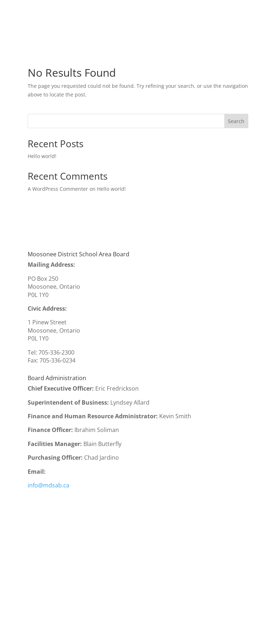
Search (236, 121)
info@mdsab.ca (49, 485)
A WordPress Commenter (58, 189)
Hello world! (42, 156)
